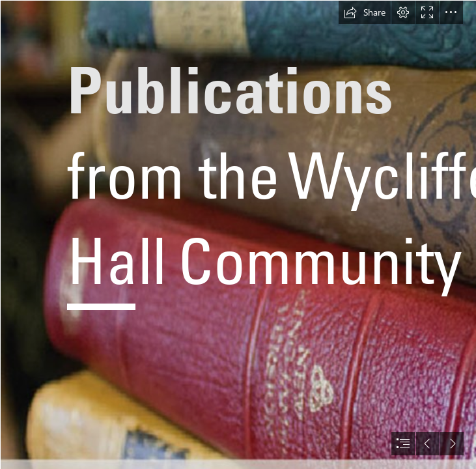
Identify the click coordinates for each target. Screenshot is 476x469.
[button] (365, 12)
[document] (238, 234)
